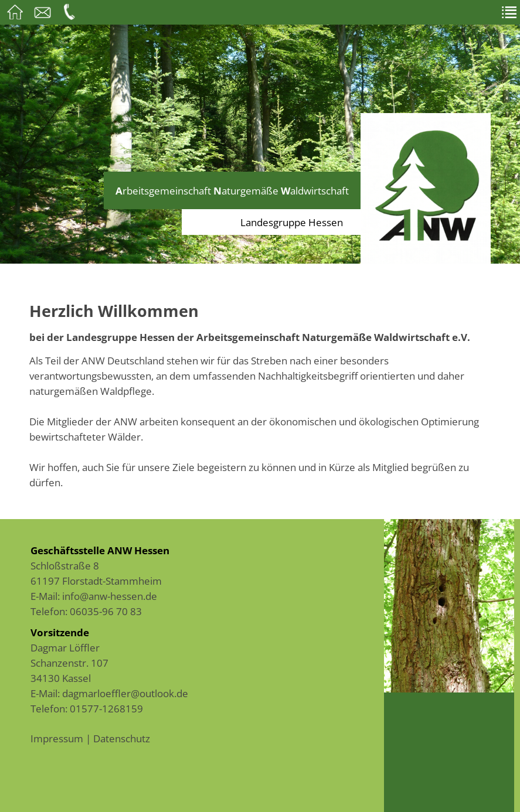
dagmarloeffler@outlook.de (125, 693)
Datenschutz (122, 738)
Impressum (57, 738)
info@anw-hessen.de (110, 596)
